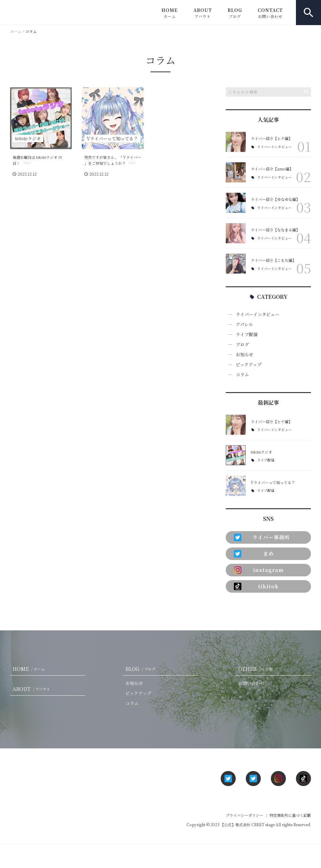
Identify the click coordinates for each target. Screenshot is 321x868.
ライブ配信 (247, 334)
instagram (259, 570)
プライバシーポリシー (245, 815)
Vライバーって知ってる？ (273, 482)
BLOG (235, 13)
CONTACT (270, 13)
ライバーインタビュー (274, 147)
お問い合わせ (251, 683)
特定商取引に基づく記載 (290, 815)
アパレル (244, 324)
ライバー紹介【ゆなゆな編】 (275, 199)
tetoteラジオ (261, 452)
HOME (170, 13)
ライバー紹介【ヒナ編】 (271, 138)
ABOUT (203, 13)
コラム (242, 375)
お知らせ (245, 354)
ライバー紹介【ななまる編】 (275, 230)
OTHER (257, 669)
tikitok (256, 586)
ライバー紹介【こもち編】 (273, 260)
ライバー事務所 (262, 537)
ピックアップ (249, 364)
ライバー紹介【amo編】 (272, 169)
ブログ (242, 344)
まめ (254, 554)
